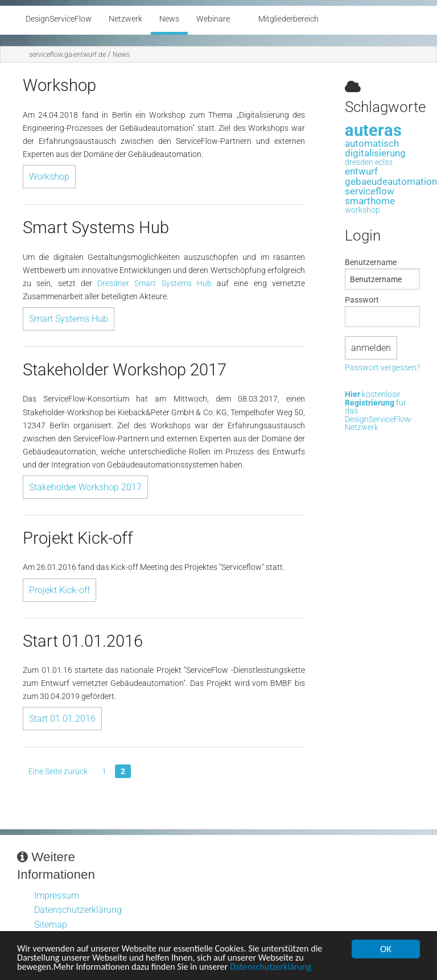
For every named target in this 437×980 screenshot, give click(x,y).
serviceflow (370, 191)
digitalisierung (375, 153)
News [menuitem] (169, 19)
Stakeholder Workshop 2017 (85, 487)
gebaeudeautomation (391, 181)
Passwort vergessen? (382, 368)
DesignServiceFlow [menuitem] (59, 19)
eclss (384, 162)
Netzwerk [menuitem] (125, 19)
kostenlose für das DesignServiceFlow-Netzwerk (379, 411)
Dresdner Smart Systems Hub (154, 284)
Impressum (57, 896)
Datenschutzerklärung (284, 968)
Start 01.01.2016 (62, 719)
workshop (362, 210)
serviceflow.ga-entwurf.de (67, 55)
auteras (373, 130)
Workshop (49, 177)
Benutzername (371, 262)
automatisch (372, 143)
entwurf (361, 171)
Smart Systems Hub (69, 319)
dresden (359, 162)
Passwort (362, 300)
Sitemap (51, 925)
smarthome (370, 201)
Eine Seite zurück (58, 771)
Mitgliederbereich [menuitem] (288, 19)
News (121, 55)
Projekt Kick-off (59, 590)
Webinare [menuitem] (213, 19)
